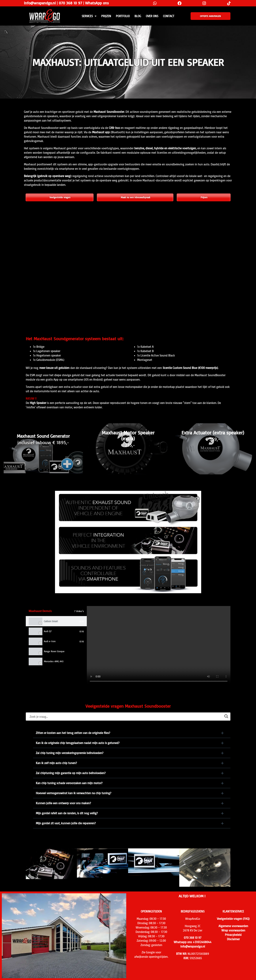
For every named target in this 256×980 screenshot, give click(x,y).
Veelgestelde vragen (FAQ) (233, 919)
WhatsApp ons (97, 3)
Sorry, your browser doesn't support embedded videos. (159, 646)
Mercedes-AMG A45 (54, 661)
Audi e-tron (50, 641)
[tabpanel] (159, 646)
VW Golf (48, 671)
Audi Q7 (48, 631)
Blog (138, 16)
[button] (132, 733)
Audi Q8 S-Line (51, 681)
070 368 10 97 (70, 3)
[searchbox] (128, 717)
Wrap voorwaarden (233, 930)
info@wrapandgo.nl (40, 3)
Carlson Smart (51, 621)
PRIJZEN (106, 16)
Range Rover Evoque (54, 651)
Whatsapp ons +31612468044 (193, 942)
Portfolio (123, 16)
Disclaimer (233, 939)
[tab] (56, 621)
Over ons (152, 16)
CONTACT (169, 16)
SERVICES (89, 16)
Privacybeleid (233, 935)
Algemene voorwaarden (233, 926)
